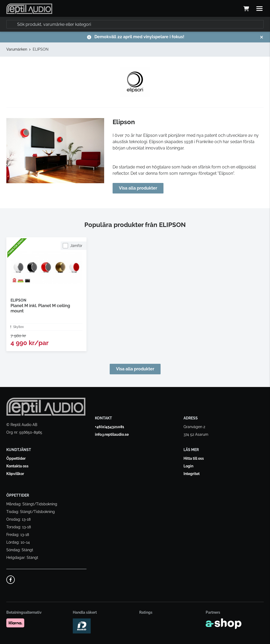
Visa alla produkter (138, 188)
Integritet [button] (192, 474)
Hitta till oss (194, 458)
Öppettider (16, 458)
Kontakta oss (17, 466)
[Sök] (135, 24)
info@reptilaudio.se (112, 434)
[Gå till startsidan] (29, 9)
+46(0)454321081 (110, 427)
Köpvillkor (15, 474)
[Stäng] (262, 37)
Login (188, 466)
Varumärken (17, 49)
